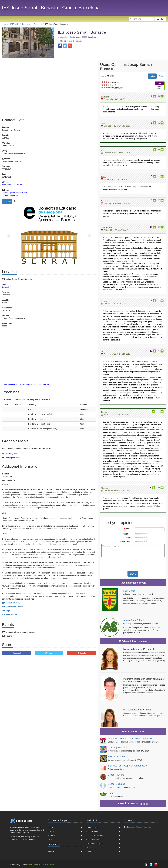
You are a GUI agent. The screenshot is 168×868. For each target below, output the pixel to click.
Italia (50, 840)
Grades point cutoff (12, 458)
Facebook (16, 653)
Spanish (51, 851)
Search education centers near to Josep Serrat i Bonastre (26, 384)
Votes (152, 76)
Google (82, 653)
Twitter (49, 653)
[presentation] (144, 564)
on (102, 82)
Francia (51, 832)
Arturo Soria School (133, 620)
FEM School (130, 591)
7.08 (160, 83)
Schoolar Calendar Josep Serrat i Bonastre (130, 738)
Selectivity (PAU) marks (95, 836)
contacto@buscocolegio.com (140, 827)
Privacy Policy (34, 865)
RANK (160, 86)
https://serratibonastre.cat (12, 185)
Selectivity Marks (12, 454)
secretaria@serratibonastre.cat (14, 193)
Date (161, 76)
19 (146, 534)
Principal (7, 201)
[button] (9, 235)
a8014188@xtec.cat (10, 195)
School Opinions (116, 784)
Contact (89, 852)
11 (142, 534)
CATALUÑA (7, 287)
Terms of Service (48, 865)
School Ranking (116, 775)
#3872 (160, 88)
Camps (112, 793)
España (51, 828)
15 (144, 534)
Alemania (52, 836)
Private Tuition (92, 828)
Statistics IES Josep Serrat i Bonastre (127, 766)
